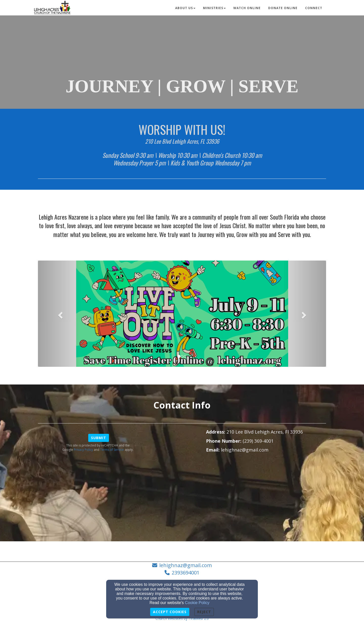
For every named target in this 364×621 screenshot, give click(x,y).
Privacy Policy (83, 450)
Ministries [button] (214, 8)
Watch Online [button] (247, 8)
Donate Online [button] (283, 8)
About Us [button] (185, 8)
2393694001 (186, 573)
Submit (99, 438)
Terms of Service (112, 450)
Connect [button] (314, 8)
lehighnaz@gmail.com (186, 565)
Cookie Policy (197, 603)
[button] (60, 314)
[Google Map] (266, 497)
